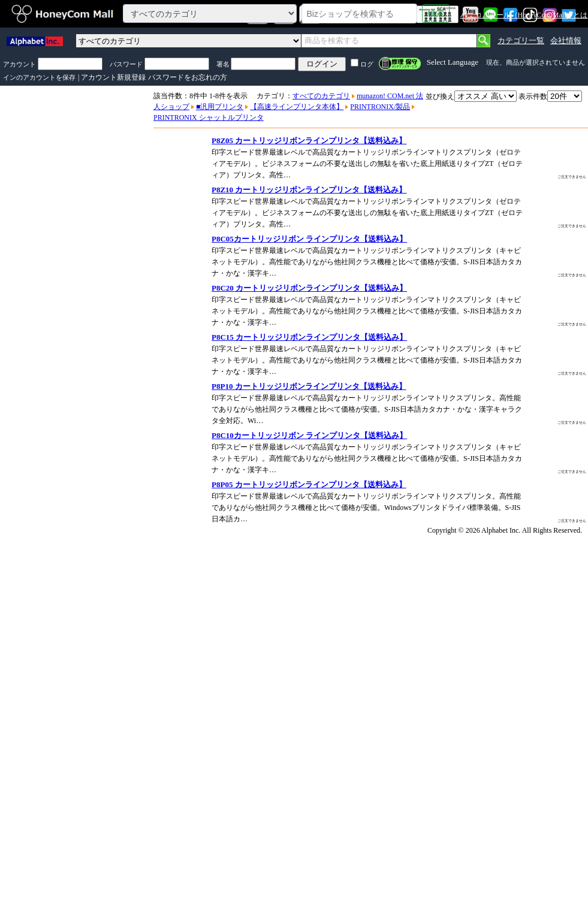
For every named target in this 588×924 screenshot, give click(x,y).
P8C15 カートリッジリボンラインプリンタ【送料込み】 (309, 337)
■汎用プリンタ (220, 107)
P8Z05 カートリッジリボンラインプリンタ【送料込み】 (309, 141)
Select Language (453, 62)
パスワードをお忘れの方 (188, 77)
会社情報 (566, 40)
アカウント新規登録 (113, 77)
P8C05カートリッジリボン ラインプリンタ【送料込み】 (309, 239)
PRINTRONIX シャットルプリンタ (209, 117)
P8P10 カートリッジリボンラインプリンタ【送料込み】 (309, 386)
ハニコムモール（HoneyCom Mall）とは (524, 15)
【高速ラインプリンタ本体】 (297, 107)
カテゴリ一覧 (521, 40)
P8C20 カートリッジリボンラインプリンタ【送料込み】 (309, 288)
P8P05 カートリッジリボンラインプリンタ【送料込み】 (309, 484)
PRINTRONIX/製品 (380, 107)
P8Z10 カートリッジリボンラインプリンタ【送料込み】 (309, 190)
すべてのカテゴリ (321, 96)
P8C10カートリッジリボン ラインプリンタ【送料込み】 (309, 435)
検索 (436, 13)
